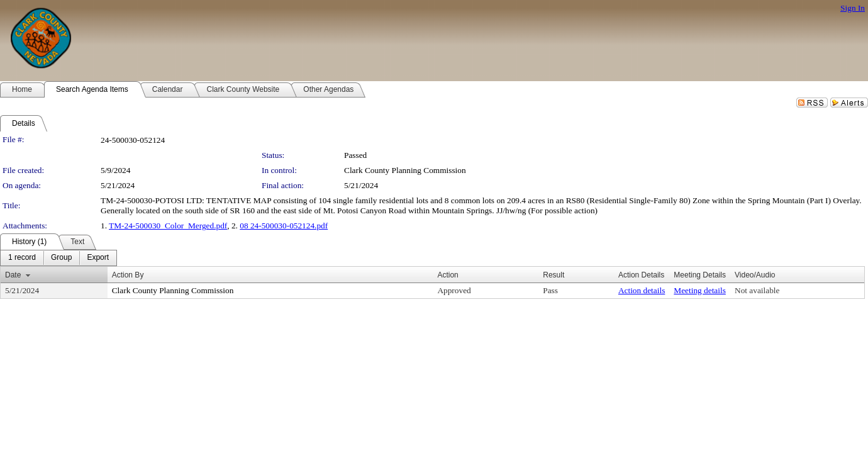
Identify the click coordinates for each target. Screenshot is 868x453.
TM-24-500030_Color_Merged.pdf (168, 226)
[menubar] (58, 258)
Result (554, 275)
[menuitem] (22, 258)
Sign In (853, 8)
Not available (757, 290)
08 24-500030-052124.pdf (284, 226)
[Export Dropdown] (98, 258)
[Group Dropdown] (61, 258)
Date (13, 275)
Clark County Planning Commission (405, 170)
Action (448, 275)
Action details (642, 290)
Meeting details (700, 290)
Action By (128, 275)
